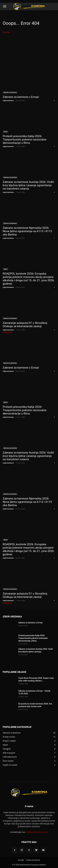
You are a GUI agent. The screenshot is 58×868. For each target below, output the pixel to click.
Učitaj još (7, 332)
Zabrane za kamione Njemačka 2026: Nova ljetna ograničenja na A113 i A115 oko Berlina (27, 231)
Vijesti (5, 132)
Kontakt (21, 860)
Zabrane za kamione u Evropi (21, 97)
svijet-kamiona (8, 100)
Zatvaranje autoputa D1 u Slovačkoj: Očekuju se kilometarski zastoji (25, 325)
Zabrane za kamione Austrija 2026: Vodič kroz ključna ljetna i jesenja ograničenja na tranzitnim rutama (28, 185)
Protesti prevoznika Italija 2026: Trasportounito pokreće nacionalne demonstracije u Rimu (25, 139)
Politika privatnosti (33, 860)
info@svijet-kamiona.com (37, 832)
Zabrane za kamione (10, 92)
